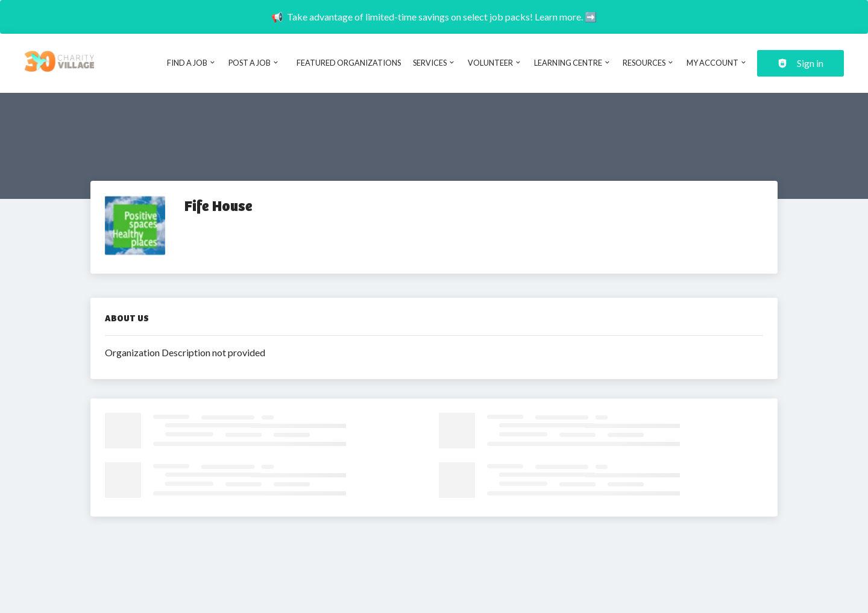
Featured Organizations (349, 63)
